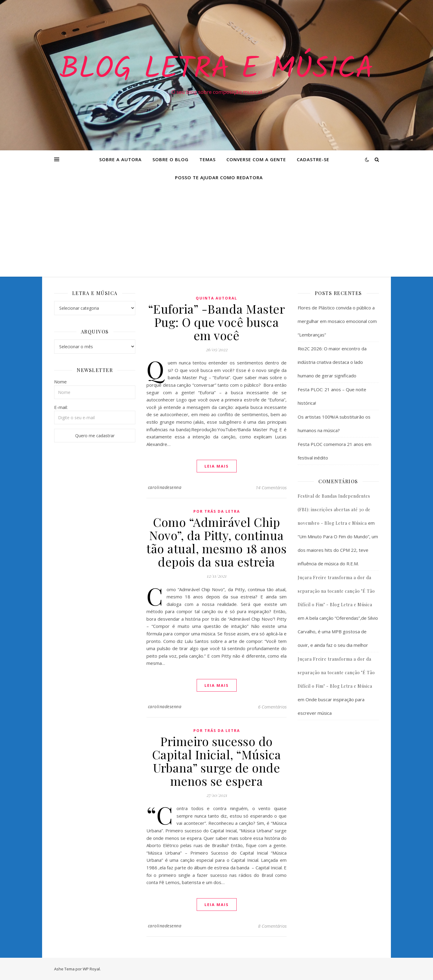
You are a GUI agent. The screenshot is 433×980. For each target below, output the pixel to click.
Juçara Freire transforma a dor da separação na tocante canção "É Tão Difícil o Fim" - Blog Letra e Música (336, 591)
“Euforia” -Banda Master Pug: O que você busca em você (217, 322)
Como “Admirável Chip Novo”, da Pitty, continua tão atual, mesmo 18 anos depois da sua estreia (216, 542)
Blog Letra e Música (216, 70)
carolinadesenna (165, 487)
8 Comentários (272, 926)
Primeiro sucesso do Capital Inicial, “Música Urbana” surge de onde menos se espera (217, 761)
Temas (207, 159)
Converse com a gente (256, 159)
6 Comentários (272, 707)
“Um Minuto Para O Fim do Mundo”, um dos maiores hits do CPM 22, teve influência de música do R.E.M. (338, 550)
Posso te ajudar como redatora (219, 177)
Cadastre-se (313, 159)
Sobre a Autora (120, 159)
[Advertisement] (216, 232)
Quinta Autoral (216, 298)
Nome (60, 382)
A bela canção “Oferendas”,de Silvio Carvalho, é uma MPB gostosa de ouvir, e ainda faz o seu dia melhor (338, 631)
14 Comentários (271, 487)
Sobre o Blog (170, 159)
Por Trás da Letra (217, 511)
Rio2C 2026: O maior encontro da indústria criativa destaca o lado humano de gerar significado (332, 362)
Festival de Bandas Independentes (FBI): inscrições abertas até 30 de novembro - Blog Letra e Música (334, 510)
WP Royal (91, 969)
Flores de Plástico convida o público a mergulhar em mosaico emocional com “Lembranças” (337, 321)
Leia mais (217, 466)
